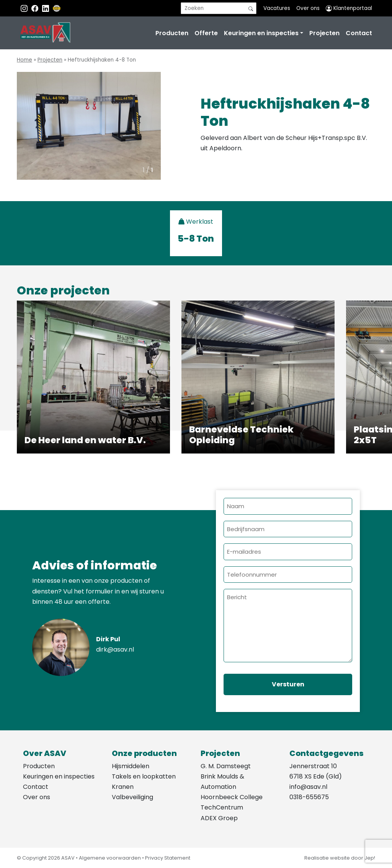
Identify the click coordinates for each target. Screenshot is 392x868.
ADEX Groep (219, 818)
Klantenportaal (349, 8)
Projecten (324, 33)
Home (24, 60)
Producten (172, 33)
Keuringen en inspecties (261, 33)
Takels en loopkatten (144, 776)
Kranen (123, 787)
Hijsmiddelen (131, 766)
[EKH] (57, 8)
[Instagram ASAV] (25, 8)
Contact (359, 33)
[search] (219, 8)
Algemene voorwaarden (110, 858)
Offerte (206, 33)
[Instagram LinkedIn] (46, 8)
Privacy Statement (168, 858)
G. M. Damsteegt (226, 766)
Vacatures (277, 8)
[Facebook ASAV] (36, 8)
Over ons (308, 8)
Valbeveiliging (132, 797)
